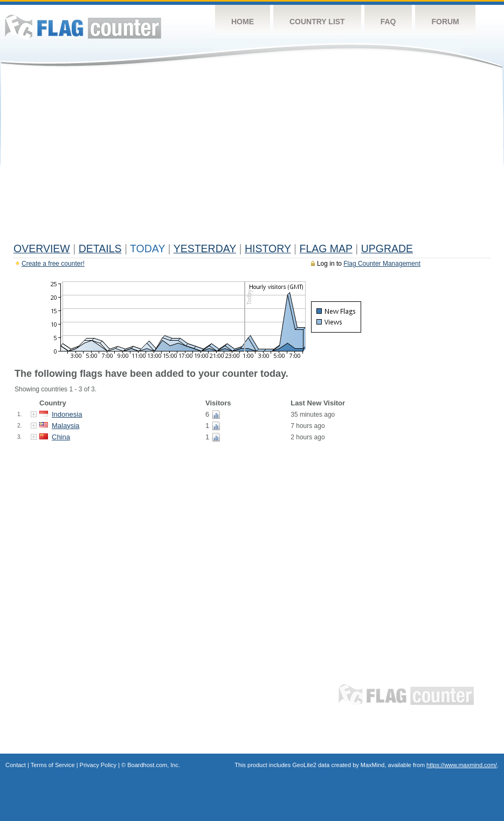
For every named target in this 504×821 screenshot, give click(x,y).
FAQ (388, 22)
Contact (16, 765)
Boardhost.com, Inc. (154, 765)
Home (243, 22)
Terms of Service (53, 765)
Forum (445, 22)
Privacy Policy (98, 765)
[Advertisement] (252, 157)
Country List (317, 22)
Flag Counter (83, 27)
